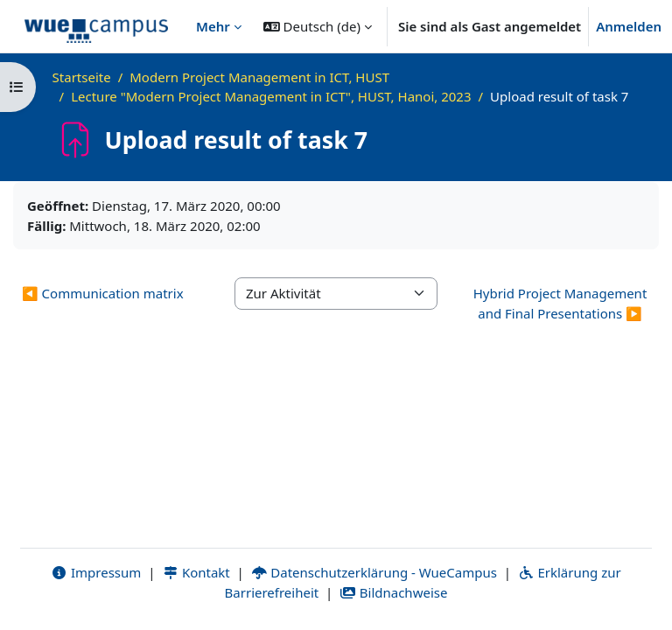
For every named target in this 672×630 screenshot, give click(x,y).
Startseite (82, 77)
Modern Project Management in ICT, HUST (259, 77)
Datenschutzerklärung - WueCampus (374, 572)
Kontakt (196, 572)
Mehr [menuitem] (213, 26)
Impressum (96, 572)
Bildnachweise (393, 592)
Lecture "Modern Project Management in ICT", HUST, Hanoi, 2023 (271, 96)
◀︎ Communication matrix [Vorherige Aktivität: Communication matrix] (103, 293)
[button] (318, 26)
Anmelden (629, 26)
